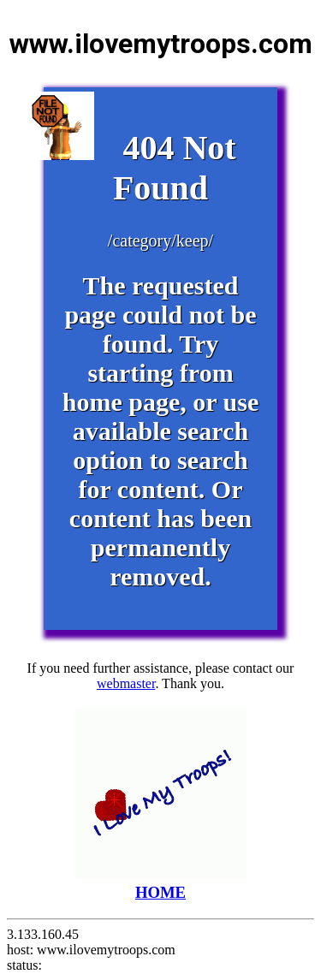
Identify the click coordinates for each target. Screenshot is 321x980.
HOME (161, 883)
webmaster (126, 683)
